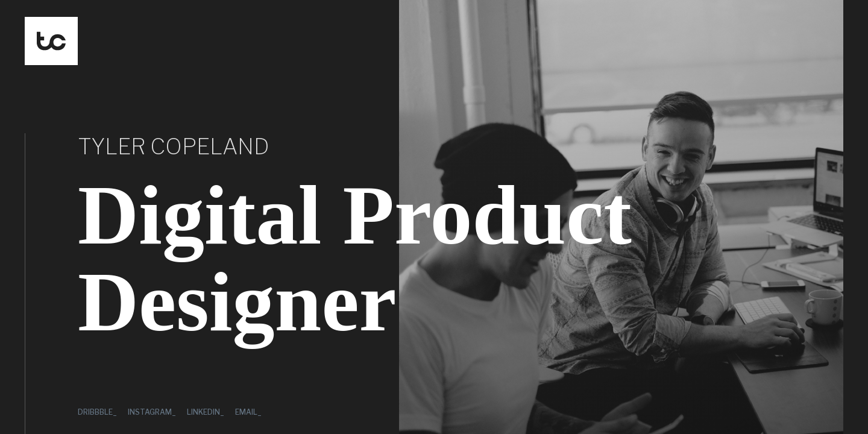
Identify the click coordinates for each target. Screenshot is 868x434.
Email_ (248, 412)
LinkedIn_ (206, 412)
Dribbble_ (97, 412)
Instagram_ (152, 412)
